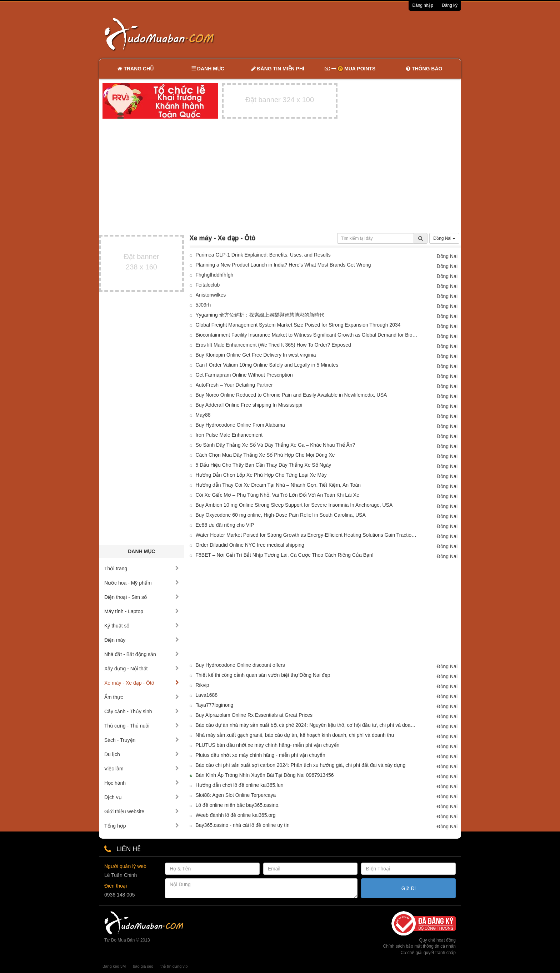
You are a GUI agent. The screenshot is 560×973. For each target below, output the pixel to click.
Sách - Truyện (142, 740)
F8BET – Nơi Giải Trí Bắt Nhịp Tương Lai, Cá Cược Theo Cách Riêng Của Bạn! (285, 555)
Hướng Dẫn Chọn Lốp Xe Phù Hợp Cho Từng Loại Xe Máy (261, 475)
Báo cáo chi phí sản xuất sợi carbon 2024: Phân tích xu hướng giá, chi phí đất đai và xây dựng (301, 765)
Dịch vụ (142, 797)
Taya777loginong (215, 705)
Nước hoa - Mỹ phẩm (142, 583)
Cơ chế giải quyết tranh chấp (428, 953)
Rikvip (202, 685)
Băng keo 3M (114, 966)
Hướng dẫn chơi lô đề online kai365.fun (240, 785)
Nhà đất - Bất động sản (142, 654)
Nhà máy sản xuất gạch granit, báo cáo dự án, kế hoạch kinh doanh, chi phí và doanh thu (295, 735)
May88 (203, 415)
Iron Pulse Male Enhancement (229, 435)
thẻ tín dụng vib (174, 966)
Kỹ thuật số (142, 626)
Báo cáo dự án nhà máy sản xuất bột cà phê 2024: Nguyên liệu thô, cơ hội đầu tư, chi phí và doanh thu (307, 725)
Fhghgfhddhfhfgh (215, 275)
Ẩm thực (142, 697)
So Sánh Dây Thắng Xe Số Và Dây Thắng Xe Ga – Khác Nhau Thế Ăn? (276, 445)
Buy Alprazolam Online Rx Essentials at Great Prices (254, 715)
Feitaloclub (208, 285)
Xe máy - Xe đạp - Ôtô (142, 683)
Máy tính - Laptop (142, 611)
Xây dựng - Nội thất (142, 669)
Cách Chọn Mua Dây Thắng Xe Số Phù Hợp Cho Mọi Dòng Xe (265, 455)
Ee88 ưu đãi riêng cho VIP (225, 525)
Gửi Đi (409, 888)
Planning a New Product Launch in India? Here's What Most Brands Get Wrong (283, 265)
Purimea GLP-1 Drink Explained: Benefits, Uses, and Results (263, 255)
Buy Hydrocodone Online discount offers (240, 665)
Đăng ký (450, 5)
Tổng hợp (142, 826)
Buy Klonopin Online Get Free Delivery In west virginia (256, 355)
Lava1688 (207, 695)
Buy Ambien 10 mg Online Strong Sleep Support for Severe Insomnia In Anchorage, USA (294, 505)
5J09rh (203, 305)
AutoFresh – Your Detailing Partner (234, 385)
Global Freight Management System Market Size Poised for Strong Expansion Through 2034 (298, 325)
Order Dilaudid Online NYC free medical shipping (250, 545)
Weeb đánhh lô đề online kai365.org (236, 815)
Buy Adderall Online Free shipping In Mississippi (249, 405)
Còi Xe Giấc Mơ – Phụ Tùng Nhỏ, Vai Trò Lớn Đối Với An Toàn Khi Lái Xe (277, 495)
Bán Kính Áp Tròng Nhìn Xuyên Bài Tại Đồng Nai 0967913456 (265, 775)
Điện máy (142, 640)
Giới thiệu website (142, 811)
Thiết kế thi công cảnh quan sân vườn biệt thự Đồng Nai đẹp (263, 675)
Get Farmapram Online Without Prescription (244, 375)
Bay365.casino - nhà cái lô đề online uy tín (243, 825)
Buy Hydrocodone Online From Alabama (241, 425)
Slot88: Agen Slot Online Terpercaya (236, 795)
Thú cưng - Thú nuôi (142, 726)
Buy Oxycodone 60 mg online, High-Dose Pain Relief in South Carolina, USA (281, 515)
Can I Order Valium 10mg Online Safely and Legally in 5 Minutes (267, 365)
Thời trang (142, 569)
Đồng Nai (444, 238)
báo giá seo (143, 966)
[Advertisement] (355, 34)
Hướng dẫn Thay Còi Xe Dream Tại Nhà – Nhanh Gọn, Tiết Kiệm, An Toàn (278, 485)
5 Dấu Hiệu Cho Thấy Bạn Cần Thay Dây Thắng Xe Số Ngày (264, 465)
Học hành (142, 783)
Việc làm (142, 769)
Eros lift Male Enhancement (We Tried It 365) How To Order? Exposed (273, 345)
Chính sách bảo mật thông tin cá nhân (419, 946)
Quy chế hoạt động (437, 940)
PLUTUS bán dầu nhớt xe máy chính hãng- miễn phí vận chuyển (268, 745)
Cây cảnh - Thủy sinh (142, 711)
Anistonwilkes (211, 295)
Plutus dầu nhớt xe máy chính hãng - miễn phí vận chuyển (261, 755)
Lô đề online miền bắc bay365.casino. (238, 805)
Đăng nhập (423, 5)
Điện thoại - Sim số (142, 597)
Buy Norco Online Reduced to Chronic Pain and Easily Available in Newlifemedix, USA (291, 395)
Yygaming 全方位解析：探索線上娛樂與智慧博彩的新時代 (260, 315)
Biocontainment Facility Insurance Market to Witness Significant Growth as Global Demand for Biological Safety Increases (307, 335)
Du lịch (142, 754)
